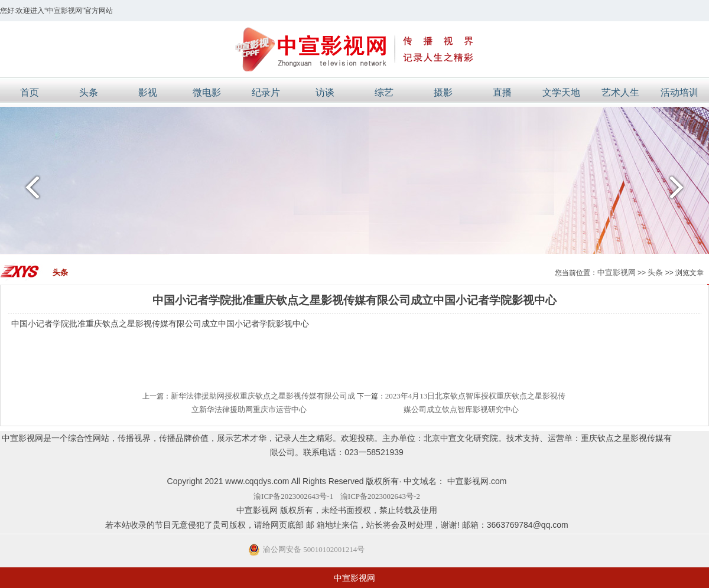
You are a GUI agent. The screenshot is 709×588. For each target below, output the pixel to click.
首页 (30, 92)
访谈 (325, 92)
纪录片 (266, 92)
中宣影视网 (617, 272)
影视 (148, 92)
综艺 (384, 92)
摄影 (443, 92)
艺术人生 (620, 92)
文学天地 (561, 92)
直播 (502, 92)
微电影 (207, 92)
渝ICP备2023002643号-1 (293, 496)
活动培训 (679, 92)
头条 (89, 92)
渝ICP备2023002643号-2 (380, 496)
